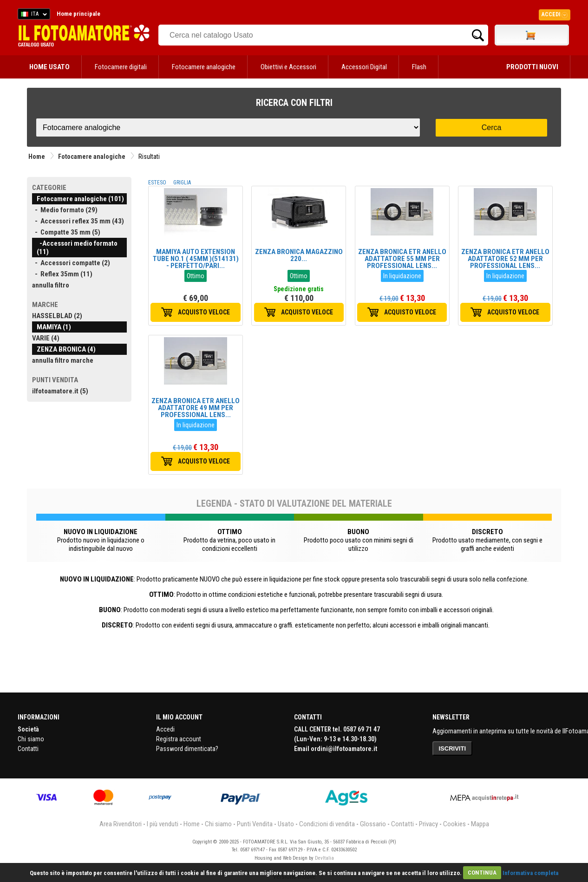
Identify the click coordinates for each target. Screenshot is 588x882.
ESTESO (157, 183)
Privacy (428, 824)
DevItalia (324, 858)
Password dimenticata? (187, 749)
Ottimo (196, 276)
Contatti (28, 749)
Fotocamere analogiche (204, 67)
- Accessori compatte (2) (71, 263)
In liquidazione (402, 276)
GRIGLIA (182, 183)
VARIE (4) (46, 338)
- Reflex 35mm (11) (62, 274)
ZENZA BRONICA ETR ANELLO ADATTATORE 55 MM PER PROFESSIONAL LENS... (402, 259)
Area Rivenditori (121, 824)
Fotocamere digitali (121, 67)
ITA (32, 15)
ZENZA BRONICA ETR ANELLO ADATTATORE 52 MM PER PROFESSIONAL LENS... (505, 259)
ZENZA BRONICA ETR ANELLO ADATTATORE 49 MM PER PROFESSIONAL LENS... (196, 408)
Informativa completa (530, 872)
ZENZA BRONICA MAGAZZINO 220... (299, 255)
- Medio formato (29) (65, 210)
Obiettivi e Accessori (288, 67)
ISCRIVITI (453, 748)
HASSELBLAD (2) (57, 316)
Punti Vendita (255, 824)
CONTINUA (482, 872)
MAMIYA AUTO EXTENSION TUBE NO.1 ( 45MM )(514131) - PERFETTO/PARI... (196, 259)
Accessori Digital (364, 67)
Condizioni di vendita (327, 824)
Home (37, 157)
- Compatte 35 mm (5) (66, 232)
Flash (419, 67)
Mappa (480, 824)
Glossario (373, 824)
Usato (286, 824)
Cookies (454, 824)
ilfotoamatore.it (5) (60, 391)
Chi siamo (31, 739)
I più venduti (163, 824)
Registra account (179, 739)
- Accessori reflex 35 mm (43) (78, 221)
